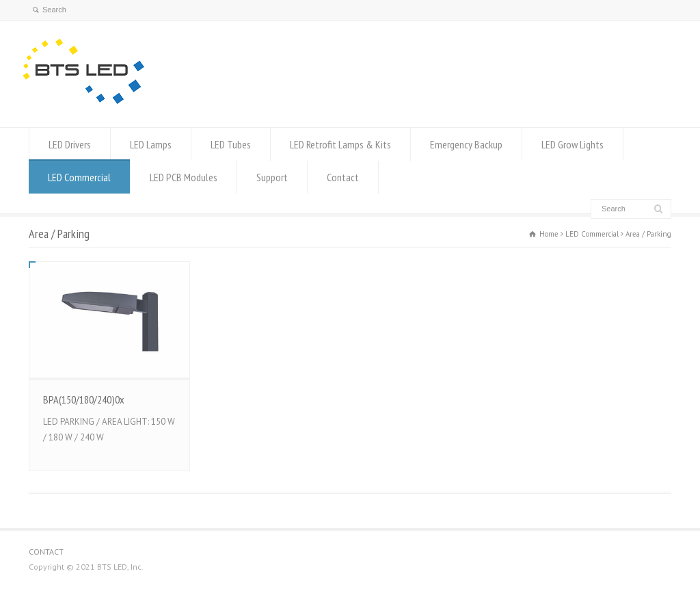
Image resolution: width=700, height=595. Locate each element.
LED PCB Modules (184, 177)
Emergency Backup (466, 144)
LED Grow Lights (573, 144)
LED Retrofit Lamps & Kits (340, 144)
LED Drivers (70, 144)
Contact (343, 177)
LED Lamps (151, 144)
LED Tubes (231, 144)
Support (272, 177)
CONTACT (46, 552)
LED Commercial (79, 177)
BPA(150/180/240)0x (84, 399)
